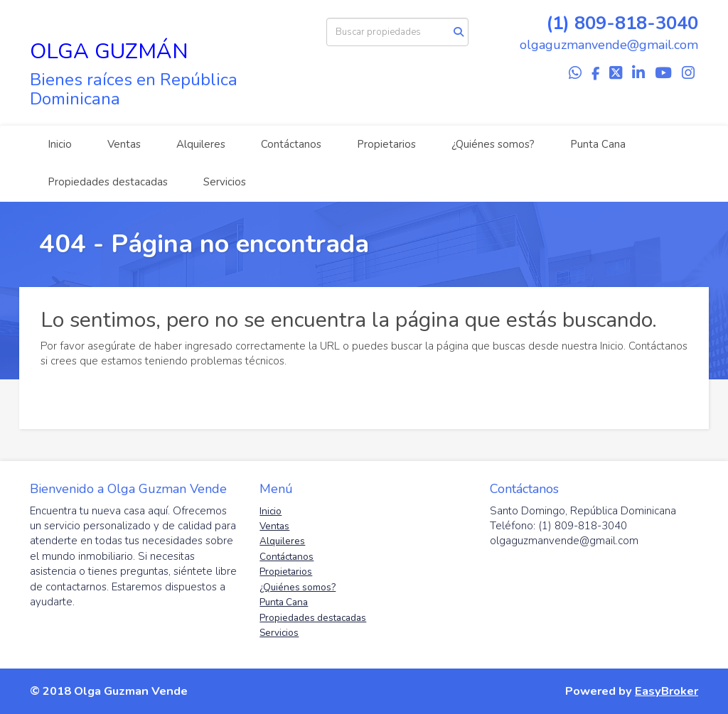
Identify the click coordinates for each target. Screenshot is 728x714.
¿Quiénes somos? (493, 144)
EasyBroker (667, 691)
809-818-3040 (636, 23)
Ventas (124, 144)
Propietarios (386, 144)
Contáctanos (291, 144)
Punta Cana (598, 144)
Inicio (60, 144)
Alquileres (201, 144)
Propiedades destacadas (108, 182)
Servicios (225, 182)
